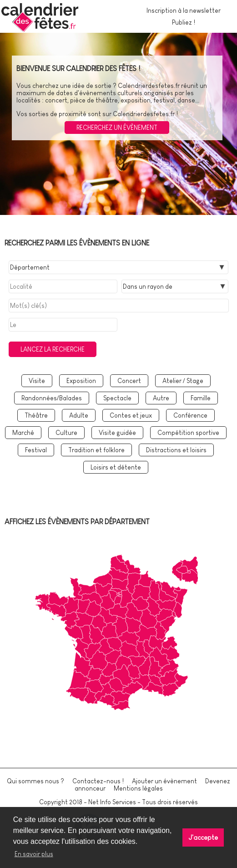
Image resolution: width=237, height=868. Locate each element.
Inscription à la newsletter (184, 10)
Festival (36, 450)
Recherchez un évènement (117, 128)
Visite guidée (117, 433)
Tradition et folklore (96, 450)
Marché (23, 433)
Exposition (81, 381)
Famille (201, 398)
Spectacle (117, 398)
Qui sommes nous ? (35, 781)
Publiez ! (184, 22)
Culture (66, 433)
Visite (37, 381)
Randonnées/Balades (52, 398)
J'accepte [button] (203, 837)
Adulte (79, 415)
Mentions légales (138, 788)
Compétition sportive (188, 433)
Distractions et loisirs (176, 450)
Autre (161, 398)
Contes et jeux (131, 415)
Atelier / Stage (183, 381)
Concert (129, 381)
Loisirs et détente (116, 467)
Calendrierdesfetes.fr (149, 86)
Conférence (190, 415)
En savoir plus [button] (34, 854)
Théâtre (36, 415)
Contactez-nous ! (98, 781)
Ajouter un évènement (164, 781)
